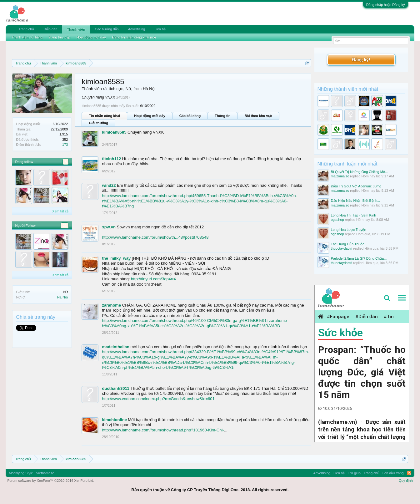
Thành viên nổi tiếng (27, 37)
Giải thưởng (98, 123)
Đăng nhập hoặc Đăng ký (386, 5)
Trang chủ (26, 29)
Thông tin (222, 116)
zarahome (111, 305)
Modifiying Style (21, 473)
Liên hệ (160, 29)
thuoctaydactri (342, 248)
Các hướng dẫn (107, 29)
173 (65, 145)
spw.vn (109, 227)
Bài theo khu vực (258, 116)
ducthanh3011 (115, 388)
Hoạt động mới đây (150, 116)
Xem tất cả (60, 211)
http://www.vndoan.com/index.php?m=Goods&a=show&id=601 (158, 399)
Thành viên (76, 29)
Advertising (137, 29)
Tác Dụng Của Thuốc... (349, 244)
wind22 (109, 185)
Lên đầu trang (393, 473)
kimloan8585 (114, 132)
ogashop (337, 220)
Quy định (406, 481)
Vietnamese (45, 473)
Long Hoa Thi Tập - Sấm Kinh (354, 215)
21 (65, 226)
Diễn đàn (50, 29)
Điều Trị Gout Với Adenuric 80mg (356, 186)
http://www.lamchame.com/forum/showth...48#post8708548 (155, 237)
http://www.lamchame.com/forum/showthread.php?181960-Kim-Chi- (163, 430)
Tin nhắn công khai (104, 116)
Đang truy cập (59, 37)
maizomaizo (340, 176)
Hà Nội (63, 297)
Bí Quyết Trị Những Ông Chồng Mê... (360, 172)
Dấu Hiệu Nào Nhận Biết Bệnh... (356, 201)
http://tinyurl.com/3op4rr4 (153, 279)
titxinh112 (111, 159)
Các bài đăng (190, 116)
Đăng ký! (361, 60)
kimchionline (114, 420)
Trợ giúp (354, 473)
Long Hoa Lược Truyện (349, 230)
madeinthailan (115, 347)
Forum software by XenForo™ (51, 481)
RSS (409, 473)
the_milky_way (116, 258)
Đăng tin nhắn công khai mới (134, 37)
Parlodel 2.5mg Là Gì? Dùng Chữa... (359, 258)
